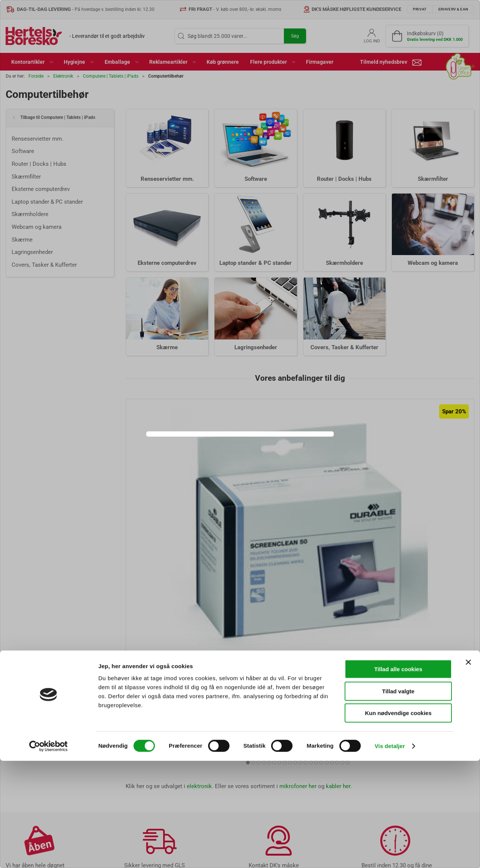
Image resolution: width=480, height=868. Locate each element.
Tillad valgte (398, 798)
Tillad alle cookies (398, 776)
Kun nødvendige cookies (398, 820)
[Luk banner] (468, 769)
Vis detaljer (390, 853)
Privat (212, 454)
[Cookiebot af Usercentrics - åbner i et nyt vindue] (49, 853)
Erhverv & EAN (256, 454)
